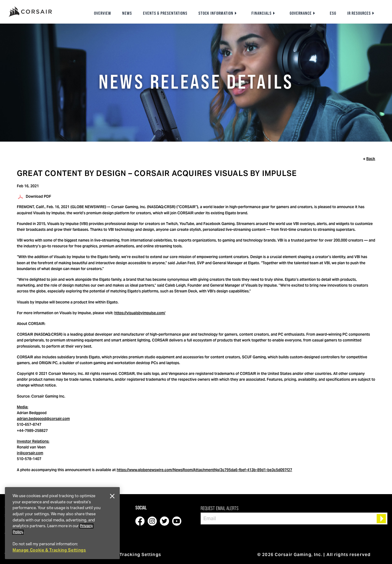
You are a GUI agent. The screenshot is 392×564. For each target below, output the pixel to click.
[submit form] (381, 519)
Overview (103, 13)
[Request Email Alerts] (294, 518)
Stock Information (216, 13)
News (127, 13)
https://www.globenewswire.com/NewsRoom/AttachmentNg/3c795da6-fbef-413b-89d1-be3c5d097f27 (204, 470)
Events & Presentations (165, 13)
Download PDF (38, 196)
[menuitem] (103, 13)
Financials (262, 13)
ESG (333, 13)
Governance (301, 13)
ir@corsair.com (30, 453)
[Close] (112, 496)
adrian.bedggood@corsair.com (43, 419)
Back (371, 159)
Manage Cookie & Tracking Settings (49, 550)
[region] (62, 523)
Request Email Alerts (220, 508)
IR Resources (359, 13)
